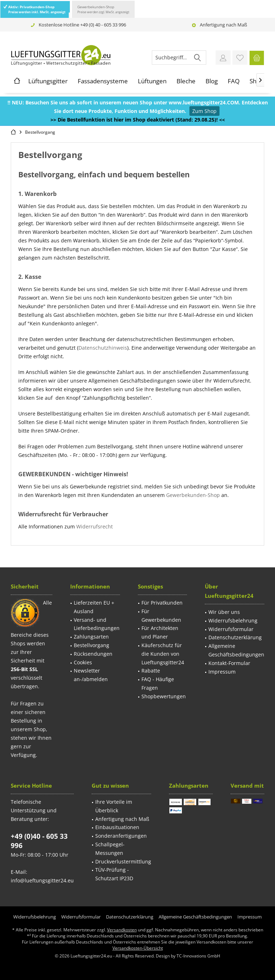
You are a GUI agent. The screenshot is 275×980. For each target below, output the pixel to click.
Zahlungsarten (91, 637)
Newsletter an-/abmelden (91, 675)
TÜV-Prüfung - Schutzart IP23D (114, 874)
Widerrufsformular (231, 629)
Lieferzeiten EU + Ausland (94, 607)
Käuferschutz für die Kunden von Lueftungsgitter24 (163, 654)
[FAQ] (234, 81)
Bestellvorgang (91, 645)
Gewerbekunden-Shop (103, 9)
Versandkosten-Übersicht (138, 948)
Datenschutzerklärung (235, 637)
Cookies (83, 662)
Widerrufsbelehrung (233, 620)
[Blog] (212, 81)
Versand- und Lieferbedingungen (97, 624)
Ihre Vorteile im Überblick (114, 806)
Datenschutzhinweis (103, 348)
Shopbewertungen (164, 696)
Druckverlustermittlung (123, 861)
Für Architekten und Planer (160, 632)
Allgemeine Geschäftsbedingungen (236, 650)
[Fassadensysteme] (103, 81)
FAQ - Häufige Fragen (158, 683)
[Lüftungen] (152, 81)
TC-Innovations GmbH (198, 956)
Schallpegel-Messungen (110, 849)
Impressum (222, 672)
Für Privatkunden (162, 603)
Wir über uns (224, 612)
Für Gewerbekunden (161, 615)
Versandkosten (122, 930)
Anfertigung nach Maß (223, 25)
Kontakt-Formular (229, 663)
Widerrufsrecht (95, 526)
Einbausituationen (117, 827)
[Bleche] (186, 81)
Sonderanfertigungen (121, 836)
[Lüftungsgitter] (48, 81)
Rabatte (151, 671)
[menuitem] (257, 58)
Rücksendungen (93, 654)
